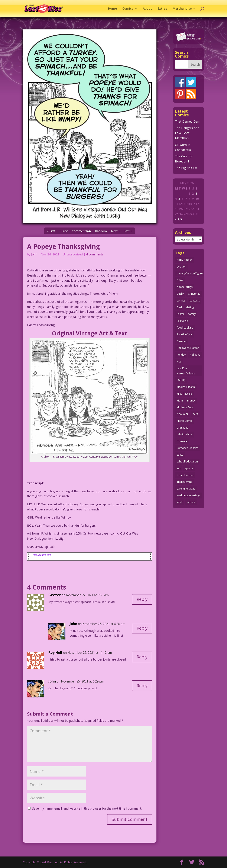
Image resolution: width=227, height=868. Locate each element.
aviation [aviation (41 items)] (181, 267)
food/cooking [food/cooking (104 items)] (185, 328)
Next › (115, 231)
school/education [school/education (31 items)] (187, 462)
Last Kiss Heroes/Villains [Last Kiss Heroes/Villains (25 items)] (186, 371)
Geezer (55, 595)
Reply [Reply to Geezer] (142, 599)
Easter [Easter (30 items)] (180, 314)
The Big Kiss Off (186, 168)
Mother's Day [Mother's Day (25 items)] (185, 407)
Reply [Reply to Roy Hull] (142, 657)
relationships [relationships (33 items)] (185, 434)
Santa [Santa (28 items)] (180, 455)
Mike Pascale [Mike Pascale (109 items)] (184, 394)
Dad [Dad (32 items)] (179, 307)
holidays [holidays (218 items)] (195, 355)
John (34, 254)
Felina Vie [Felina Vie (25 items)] (182, 321)
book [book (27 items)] (180, 280)
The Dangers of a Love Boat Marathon (187, 133)
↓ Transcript (41, 555)
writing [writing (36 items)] (191, 502)
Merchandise (182, 9)
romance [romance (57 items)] (182, 441)
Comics (128, 9)
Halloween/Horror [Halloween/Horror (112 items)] (188, 348)
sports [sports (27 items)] (189, 468)
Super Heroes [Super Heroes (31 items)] (185, 475)
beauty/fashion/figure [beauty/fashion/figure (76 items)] (190, 273)
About (147, 9)
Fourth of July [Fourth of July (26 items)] (185, 334)
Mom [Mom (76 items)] (180, 401)
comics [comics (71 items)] (181, 301)
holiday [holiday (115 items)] (181, 355)
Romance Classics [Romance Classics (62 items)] (187, 448)
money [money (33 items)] (191, 401)
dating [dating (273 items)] (190, 307)
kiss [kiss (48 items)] (179, 362)
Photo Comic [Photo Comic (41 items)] (184, 421)
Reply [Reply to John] (142, 628)
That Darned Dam (188, 121)
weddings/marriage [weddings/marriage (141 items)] (189, 495)
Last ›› (128, 231)
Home (112, 9)
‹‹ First (51, 231)
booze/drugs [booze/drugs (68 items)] (185, 287)
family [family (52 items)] (192, 314)
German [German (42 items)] (182, 341)
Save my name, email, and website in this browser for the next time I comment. (87, 808)
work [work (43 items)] (180, 502)
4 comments (95, 254)
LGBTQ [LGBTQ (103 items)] (181, 380)
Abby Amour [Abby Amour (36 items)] (184, 260)
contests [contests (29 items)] (195, 301)
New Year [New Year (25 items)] (182, 414)
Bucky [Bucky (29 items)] (180, 294)
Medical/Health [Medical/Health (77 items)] (186, 387)
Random (101, 231)
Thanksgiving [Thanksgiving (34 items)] (184, 482)
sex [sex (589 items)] (179, 468)
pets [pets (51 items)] (195, 414)
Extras (162, 9)
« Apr (179, 219)
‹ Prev (64, 231)
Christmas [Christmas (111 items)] (194, 294)
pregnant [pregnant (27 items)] (182, 428)
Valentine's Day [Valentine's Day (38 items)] (186, 489)
